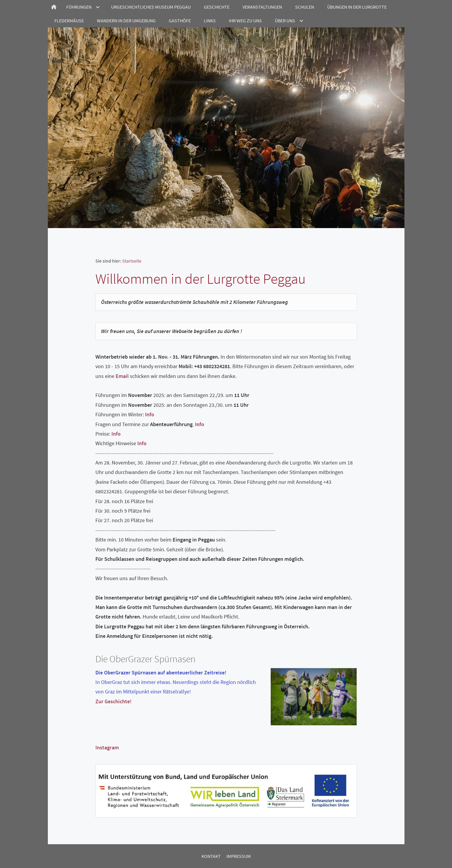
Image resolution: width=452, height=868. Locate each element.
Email (122, 376)
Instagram (107, 747)
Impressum (239, 856)
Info (150, 414)
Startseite (132, 261)
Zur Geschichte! (114, 701)
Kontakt (211, 856)
